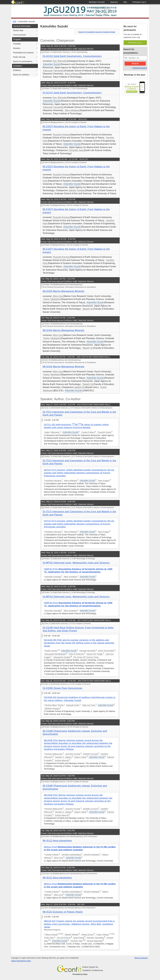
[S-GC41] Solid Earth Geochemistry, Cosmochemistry (72, 56)
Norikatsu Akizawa (53, 481)
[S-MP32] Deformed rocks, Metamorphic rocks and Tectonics (76, 563)
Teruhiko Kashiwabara (71, 855)
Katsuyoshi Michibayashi (55, 654)
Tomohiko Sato (76, 150)
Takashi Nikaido (71, 935)
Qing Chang (79, 938)
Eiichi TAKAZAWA (106, 651)
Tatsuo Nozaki (51, 935)
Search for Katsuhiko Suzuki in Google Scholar (97, 32)
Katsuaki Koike (73, 705)
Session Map (18, 30)
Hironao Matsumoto (54, 754)
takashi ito (80, 387)
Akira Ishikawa (72, 74)
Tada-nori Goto (89, 705)
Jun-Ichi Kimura (64, 938)
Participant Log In (135, 43)
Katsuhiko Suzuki (27, 22)
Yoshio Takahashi (52, 299)
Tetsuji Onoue (87, 935)
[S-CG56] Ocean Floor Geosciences (63, 688)
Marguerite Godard (62, 657)
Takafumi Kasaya (52, 708)
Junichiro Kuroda (73, 754)
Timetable (17, 44)
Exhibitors (17, 70)
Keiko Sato (49, 938)
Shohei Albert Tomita (54, 705)
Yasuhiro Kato (76, 941)
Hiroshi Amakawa (91, 855)
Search (135, 63)
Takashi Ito (88, 309)
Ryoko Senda (51, 651)
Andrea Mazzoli (62, 760)
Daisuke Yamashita (95, 938)
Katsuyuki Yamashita (53, 71)
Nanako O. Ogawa (63, 757)
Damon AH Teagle (95, 654)
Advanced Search (140, 68)
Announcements (19, 35)
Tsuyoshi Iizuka (104, 432)
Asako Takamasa (52, 432)
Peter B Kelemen (76, 654)
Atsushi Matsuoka (95, 941)
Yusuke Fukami (88, 432)
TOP (15, 22)
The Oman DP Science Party (86, 657)
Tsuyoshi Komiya (61, 135)
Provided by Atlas (80, 974)
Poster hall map (19, 57)
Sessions (17, 48)
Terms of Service (141, 958)
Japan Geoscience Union (21, 961)
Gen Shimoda (60, 61)
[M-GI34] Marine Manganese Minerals (64, 291)
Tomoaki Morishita (87, 651)
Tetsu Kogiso (103, 481)
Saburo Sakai (80, 757)
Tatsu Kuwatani (70, 577)
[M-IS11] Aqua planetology (57, 841)
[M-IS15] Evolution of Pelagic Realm (63, 912)
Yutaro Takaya (102, 935)
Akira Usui (58, 296)
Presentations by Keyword (23, 53)
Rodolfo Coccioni (90, 754)
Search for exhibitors (21, 75)
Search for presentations (23, 61)
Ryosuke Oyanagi (53, 577)
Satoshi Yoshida (77, 190)
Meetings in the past (135, 75)
